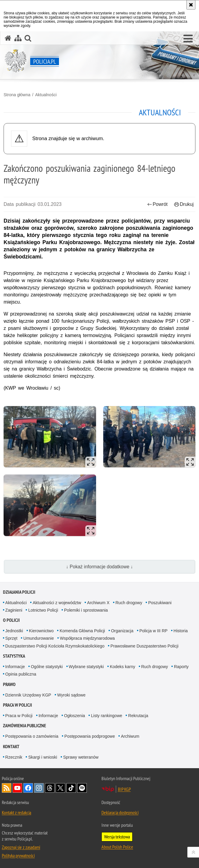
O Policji (11, 620)
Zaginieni (14, 610)
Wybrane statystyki (86, 667)
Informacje (15, 667)
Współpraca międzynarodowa (87, 638)
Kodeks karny (123, 667)
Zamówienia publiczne (25, 726)
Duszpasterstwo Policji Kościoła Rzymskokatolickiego (55, 646)
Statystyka (14, 656)
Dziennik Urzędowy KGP (28, 695)
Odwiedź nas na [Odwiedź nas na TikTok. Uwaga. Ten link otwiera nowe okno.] (71, 788)
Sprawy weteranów (81, 757)
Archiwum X (98, 603)
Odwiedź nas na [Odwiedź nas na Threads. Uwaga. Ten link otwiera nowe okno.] (50, 788)
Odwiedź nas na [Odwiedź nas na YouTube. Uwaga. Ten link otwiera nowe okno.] (17, 788)
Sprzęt (11, 638)
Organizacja (122, 631)
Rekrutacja (138, 716)
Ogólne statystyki (47, 667)
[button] (188, 39)
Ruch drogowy (129, 603)
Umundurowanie (39, 638)
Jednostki (14, 631)
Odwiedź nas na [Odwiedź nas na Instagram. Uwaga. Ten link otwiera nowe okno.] (39, 788)
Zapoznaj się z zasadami (21, 847)
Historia (181, 631)
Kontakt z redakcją (16, 812)
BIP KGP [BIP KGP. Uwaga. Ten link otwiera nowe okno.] (124, 789)
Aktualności (46, 95)
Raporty (181, 667)
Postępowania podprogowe (90, 736)
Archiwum (130, 736)
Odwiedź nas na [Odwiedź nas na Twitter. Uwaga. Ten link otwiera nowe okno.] (60, 788)
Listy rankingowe (107, 716)
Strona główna (17, 95)
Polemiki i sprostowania (86, 610)
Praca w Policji (18, 705)
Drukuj (184, 204)
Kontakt (11, 747)
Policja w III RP (154, 631)
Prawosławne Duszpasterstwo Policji (144, 646)
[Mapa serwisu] (18, 38)
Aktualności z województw (57, 603)
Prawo (9, 684)
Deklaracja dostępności (120, 812)
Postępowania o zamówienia (32, 736)
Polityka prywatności (18, 855)
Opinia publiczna (21, 674)
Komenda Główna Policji (82, 631)
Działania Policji (19, 592)
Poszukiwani (160, 603)
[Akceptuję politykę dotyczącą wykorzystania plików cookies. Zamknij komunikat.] (191, 5)
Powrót (157, 204)
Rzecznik (14, 757)
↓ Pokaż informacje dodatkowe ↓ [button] (100, 567)
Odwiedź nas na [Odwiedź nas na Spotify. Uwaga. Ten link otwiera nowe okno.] (82, 788)
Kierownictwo (41, 631)
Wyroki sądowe (71, 695)
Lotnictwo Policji (43, 610)
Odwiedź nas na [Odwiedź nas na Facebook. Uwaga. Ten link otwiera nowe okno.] (28, 788)
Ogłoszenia (75, 716)
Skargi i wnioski (42, 757)
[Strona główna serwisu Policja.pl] (8, 38)
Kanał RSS (7, 788)
